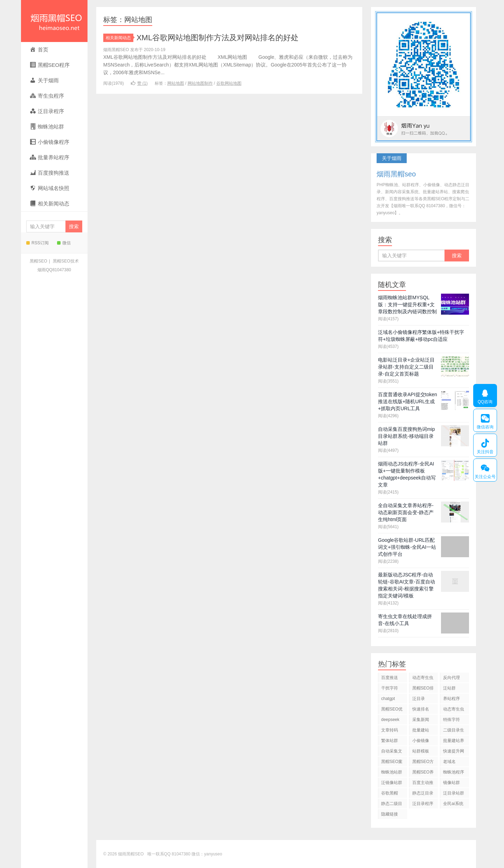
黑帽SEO (38, 261)
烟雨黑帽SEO (54, 21)
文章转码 (390, 730)
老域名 (449, 762)
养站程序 (451, 699)
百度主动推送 (423, 784)
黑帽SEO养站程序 (423, 773)
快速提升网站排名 (454, 752)
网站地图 (176, 83)
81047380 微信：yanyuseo (197, 854)
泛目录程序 (423, 804)
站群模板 (421, 751)
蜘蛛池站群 (392, 772)
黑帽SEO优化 (392, 710)
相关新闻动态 (120, 38)
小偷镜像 (421, 741)
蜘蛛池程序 (454, 772)
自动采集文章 (392, 752)
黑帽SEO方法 (423, 763)
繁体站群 (390, 741)
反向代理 (451, 678)
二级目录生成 (454, 731)
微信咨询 (485, 420)
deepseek (390, 720)
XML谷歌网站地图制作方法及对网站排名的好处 (218, 38)
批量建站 (421, 730)
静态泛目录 (423, 793)
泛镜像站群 (392, 783)
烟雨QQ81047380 (54, 270)
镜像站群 (451, 783)
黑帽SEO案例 (392, 763)
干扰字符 (390, 688)
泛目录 (419, 699)
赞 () (139, 83)
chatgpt (388, 699)
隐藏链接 (390, 814)
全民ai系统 (453, 804)
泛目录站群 (454, 793)
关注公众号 (485, 470)
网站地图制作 (200, 83)
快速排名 (421, 709)
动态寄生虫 (423, 678)
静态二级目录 (392, 805)
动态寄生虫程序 (454, 710)
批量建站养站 (454, 742)
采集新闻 (421, 720)
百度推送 (390, 678)
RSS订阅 (37, 243)
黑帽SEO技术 (66, 261)
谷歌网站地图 (229, 83)
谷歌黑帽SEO (390, 794)
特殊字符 (451, 720)
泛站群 (449, 688)
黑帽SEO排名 (423, 689)
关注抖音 (485, 445)
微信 (64, 243)
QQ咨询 (485, 395)
